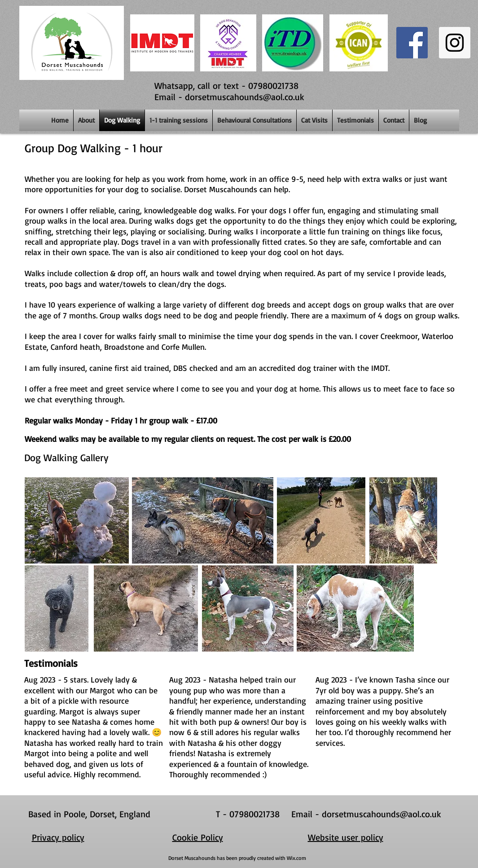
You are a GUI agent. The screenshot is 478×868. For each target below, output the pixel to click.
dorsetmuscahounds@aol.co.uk (245, 97)
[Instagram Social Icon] (455, 43)
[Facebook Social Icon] (412, 43)
